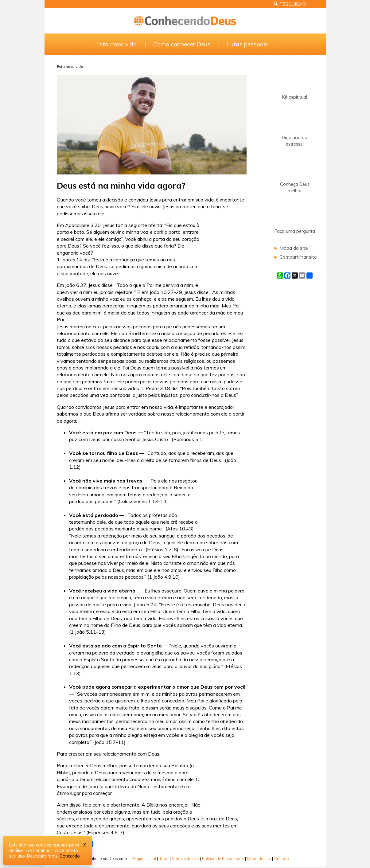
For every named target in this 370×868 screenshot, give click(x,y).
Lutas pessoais (247, 44)
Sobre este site (185, 858)
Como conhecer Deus (182, 44)
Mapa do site (294, 248)
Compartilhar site (298, 257)
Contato (282, 858)
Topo (164, 858)
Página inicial (144, 858)
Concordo (70, 856)
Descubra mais (42, 856)
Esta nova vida (117, 44)
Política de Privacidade (223, 858)
